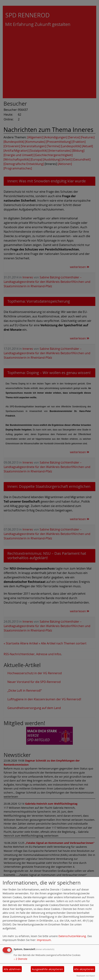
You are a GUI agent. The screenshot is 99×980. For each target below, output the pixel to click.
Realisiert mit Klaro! (86, 976)
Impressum (44, 940)
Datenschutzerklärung (72, 936)
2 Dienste (20, 959)
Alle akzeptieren (84, 969)
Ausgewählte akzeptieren (47, 969)
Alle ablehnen (12, 969)
